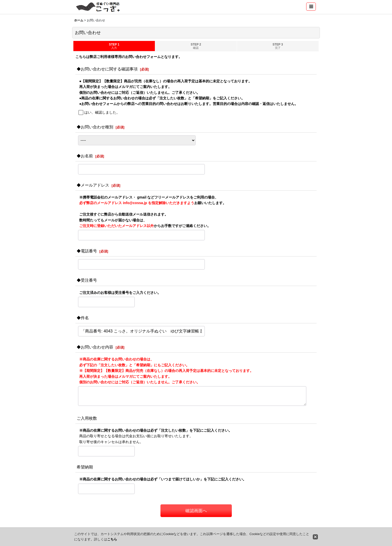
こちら (112, 539)
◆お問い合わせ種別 (95, 127)
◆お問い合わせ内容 (95, 347)
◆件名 (83, 318)
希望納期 (85, 467)
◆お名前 (85, 156)
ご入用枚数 (87, 418)
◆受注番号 (87, 280)
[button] (311, 7)
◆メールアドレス (93, 185)
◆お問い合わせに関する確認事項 (107, 69)
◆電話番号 (87, 251)
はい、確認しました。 (102, 112)
